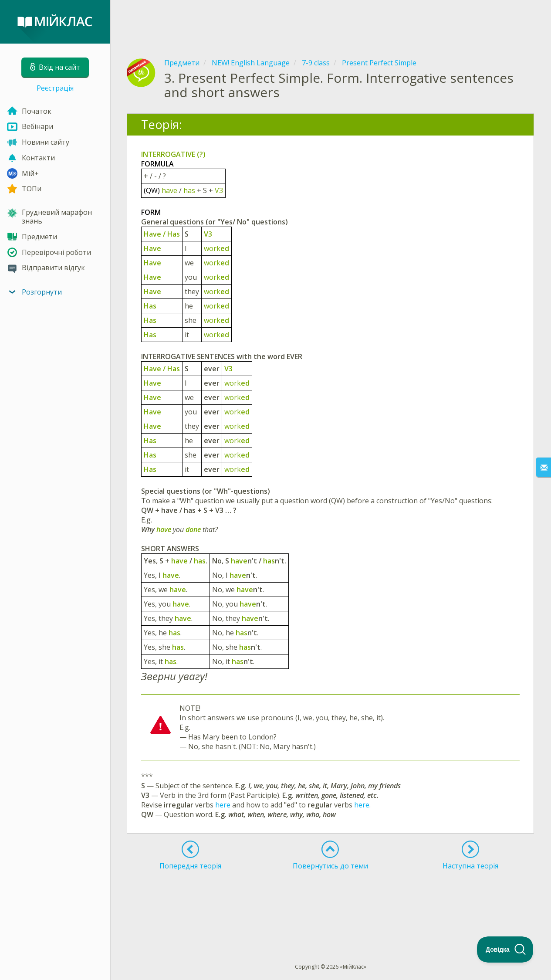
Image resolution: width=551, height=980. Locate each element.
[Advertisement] (331, 22)
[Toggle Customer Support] (505, 949)
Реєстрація (55, 88)
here (223, 805)
